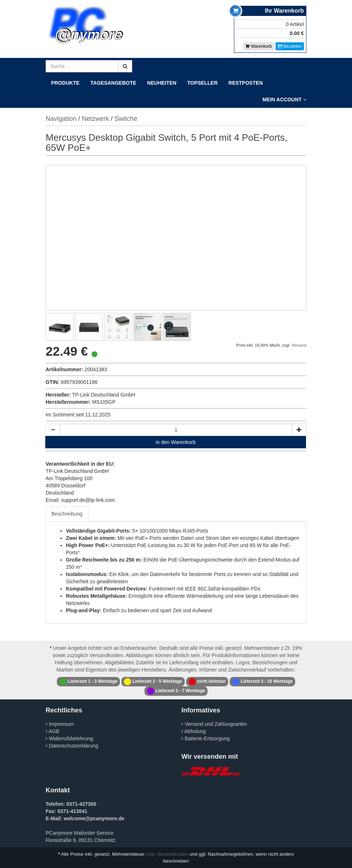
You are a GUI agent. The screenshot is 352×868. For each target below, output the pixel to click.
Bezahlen (290, 46)
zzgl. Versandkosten (167, 854)
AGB (53, 731)
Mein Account (284, 99)
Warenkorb (259, 46)
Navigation (61, 119)
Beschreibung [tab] (67, 514)
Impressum (60, 724)
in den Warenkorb (176, 442)
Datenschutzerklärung (72, 746)
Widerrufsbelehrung (69, 738)
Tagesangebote (114, 83)
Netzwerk (95, 119)
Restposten (246, 83)
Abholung (194, 731)
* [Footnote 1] (79, 552)
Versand (299, 345)
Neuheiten (162, 83)
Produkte (65, 83)
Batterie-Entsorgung (206, 738)
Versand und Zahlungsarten (214, 724)
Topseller (202, 83)
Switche (126, 119)
